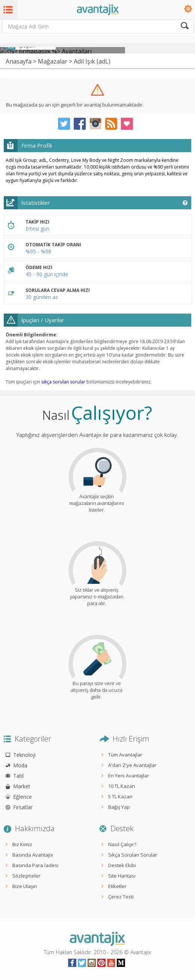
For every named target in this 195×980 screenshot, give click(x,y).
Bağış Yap (119, 807)
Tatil (18, 776)
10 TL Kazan (122, 786)
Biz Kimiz (22, 844)
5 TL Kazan (120, 796)
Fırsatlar (23, 807)
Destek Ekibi (122, 865)
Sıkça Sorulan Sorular (133, 855)
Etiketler (117, 886)
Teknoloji (24, 755)
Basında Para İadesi (35, 865)
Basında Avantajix (33, 855)
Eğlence (22, 797)
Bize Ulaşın (25, 886)
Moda (20, 765)
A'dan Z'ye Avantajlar (132, 765)
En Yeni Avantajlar (129, 776)
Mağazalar (53, 61)
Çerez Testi (121, 897)
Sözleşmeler (26, 876)
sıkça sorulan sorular (63, 382)
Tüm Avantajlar (125, 755)
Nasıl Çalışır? (122, 844)
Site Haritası (122, 876)
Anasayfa (19, 61)
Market (22, 786)
